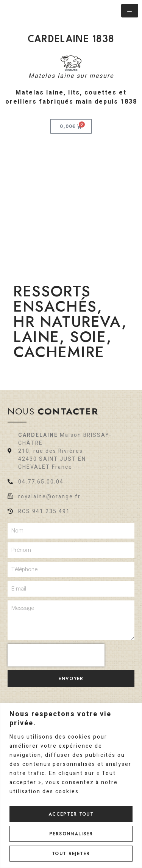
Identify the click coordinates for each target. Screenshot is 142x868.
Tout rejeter (71, 854)
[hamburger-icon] (130, 11)
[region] (71, 785)
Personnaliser (71, 834)
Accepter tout (71, 814)
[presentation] (56, 655)
